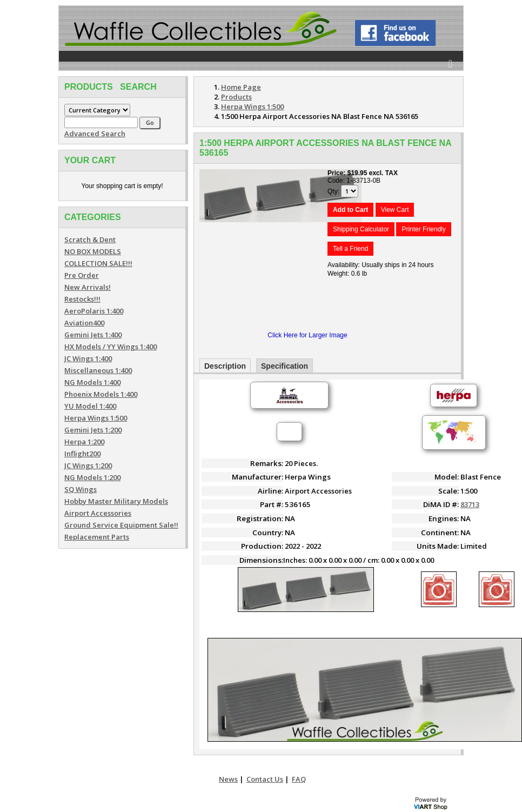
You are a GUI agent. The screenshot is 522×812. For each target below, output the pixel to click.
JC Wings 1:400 (88, 358)
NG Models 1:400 (92, 382)
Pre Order (82, 275)
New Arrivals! (88, 287)
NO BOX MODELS (93, 251)
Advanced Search (95, 134)
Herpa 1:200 (84, 442)
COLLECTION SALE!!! (98, 263)
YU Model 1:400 (90, 406)
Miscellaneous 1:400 (98, 370)
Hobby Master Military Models (116, 501)
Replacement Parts (97, 537)
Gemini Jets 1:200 (93, 430)
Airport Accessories (98, 513)
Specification (285, 366)
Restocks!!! (82, 299)
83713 (470, 504)
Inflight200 (82, 454)
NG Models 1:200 (92, 477)
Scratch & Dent (90, 239)
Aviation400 (84, 323)
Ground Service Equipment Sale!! (121, 525)
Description (225, 366)
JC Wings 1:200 (88, 465)
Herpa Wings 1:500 (96, 418)
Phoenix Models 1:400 (101, 394)
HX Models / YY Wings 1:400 (111, 347)
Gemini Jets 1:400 (93, 335)
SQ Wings (81, 489)
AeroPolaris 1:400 (94, 311)
